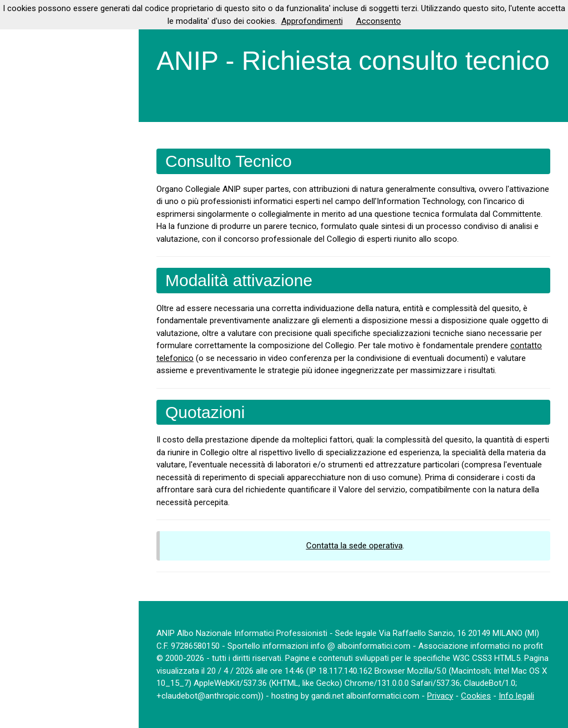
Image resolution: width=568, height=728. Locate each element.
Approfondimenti (312, 21)
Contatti (24, 170)
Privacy (440, 696)
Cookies (476, 696)
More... (24, 231)
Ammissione (32, 80)
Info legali (516, 696)
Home (20, 49)
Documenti (29, 110)
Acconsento (379, 21)
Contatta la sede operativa (354, 546)
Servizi (21, 140)
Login (19, 201)
